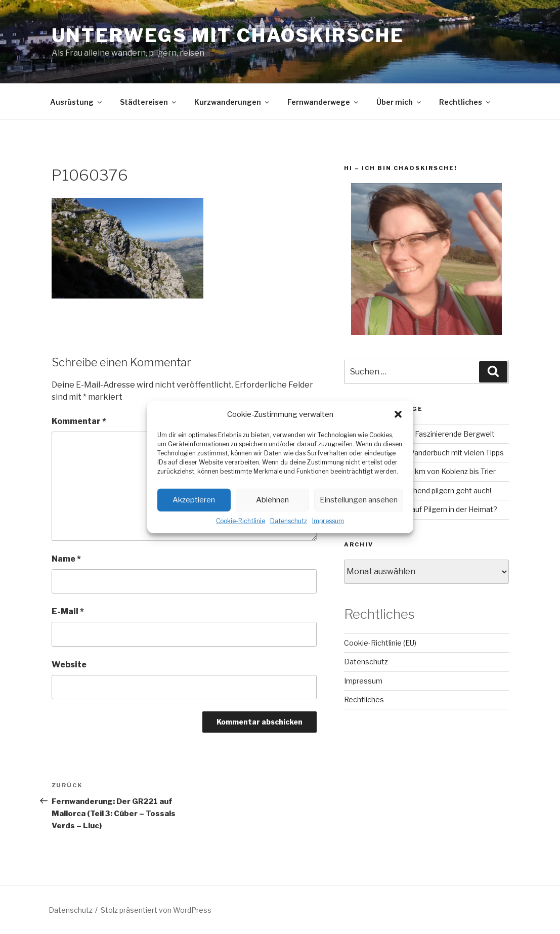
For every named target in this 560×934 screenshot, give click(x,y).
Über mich (399, 102)
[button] (398, 414)
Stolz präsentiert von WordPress (156, 910)
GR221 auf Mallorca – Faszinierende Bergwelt (419, 434)
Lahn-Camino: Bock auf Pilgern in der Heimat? (421, 509)
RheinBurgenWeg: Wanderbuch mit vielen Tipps (424, 453)
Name (66, 559)
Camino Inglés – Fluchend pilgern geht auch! (418, 491)
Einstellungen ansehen (359, 500)
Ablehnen (272, 500)
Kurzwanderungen (232, 102)
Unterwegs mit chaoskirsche (228, 35)
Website (69, 665)
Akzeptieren (194, 500)
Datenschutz (289, 520)
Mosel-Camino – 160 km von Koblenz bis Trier (420, 471)
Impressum (328, 520)
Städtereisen (149, 102)
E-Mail (68, 611)
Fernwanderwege (324, 102)
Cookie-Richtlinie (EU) (380, 643)
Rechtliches (465, 102)
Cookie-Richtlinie (241, 520)
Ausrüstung (77, 102)
